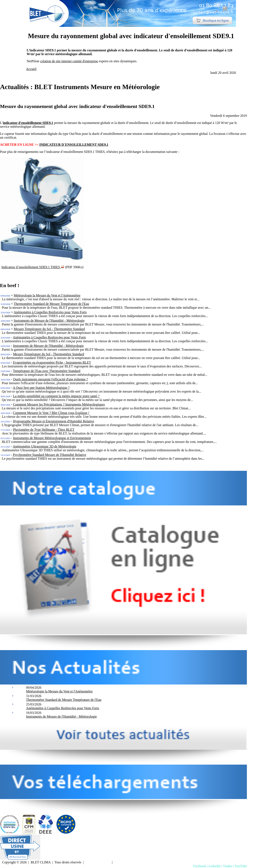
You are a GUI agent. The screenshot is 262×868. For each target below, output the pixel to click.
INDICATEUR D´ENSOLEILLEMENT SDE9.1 (74, 145)
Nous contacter (125, 862)
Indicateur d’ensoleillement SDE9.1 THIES (33, 267)
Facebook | (200, 866)
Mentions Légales (98, 862)
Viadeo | (228, 866)
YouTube (241, 866)
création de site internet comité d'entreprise (69, 61)
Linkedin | (215, 866)
